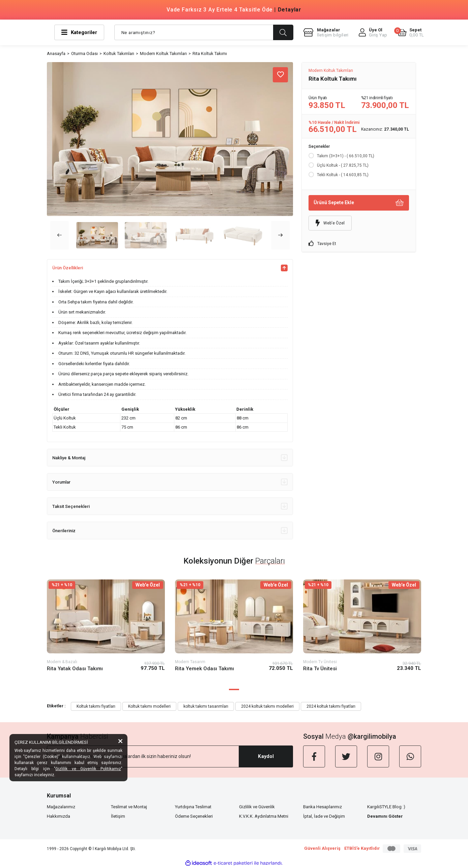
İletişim (118, 816)
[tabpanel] (106, 631)
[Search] (204, 32)
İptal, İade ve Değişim (324, 816)
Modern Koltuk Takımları (331, 71)
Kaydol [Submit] (266, 756)
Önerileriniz (170, 531)
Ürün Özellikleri (170, 268)
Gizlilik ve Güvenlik (257, 807)
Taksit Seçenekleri (170, 506)
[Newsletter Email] (143, 756)
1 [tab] (234, 689)
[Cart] (411, 32)
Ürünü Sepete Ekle (359, 203)
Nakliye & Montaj (170, 458)
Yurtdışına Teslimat (193, 807)
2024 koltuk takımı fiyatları (331, 706)
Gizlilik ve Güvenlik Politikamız (88, 769)
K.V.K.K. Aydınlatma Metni (264, 816)
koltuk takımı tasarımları (206, 706)
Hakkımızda (58, 816)
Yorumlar (170, 482)
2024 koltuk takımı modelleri (267, 706)
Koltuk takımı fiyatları (96, 706)
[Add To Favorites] (280, 75)
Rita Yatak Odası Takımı (75, 669)
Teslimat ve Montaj (129, 807)
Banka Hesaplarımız (323, 807)
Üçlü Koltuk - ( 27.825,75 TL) (343, 165)
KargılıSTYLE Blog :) (386, 807)
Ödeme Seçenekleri (194, 816)
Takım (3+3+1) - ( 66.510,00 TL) (346, 156)
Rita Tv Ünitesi (320, 669)
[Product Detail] (106, 585)
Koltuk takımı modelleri (149, 706)
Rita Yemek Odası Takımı (204, 669)
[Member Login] (373, 32)
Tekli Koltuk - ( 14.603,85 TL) (343, 175)
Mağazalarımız (61, 807)
